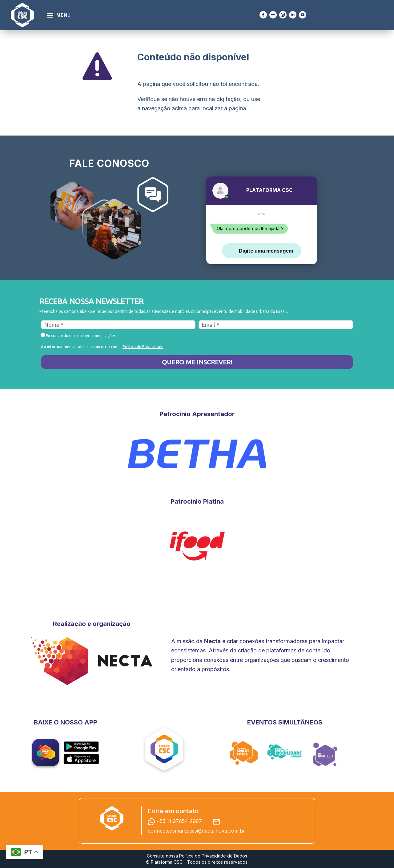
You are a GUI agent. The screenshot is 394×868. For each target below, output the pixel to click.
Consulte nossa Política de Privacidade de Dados (197, 856)
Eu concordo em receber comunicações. (79, 335)
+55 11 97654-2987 (176, 821)
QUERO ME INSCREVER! (197, 362)
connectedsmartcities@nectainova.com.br (196, 831)
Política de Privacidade (143, 347)
